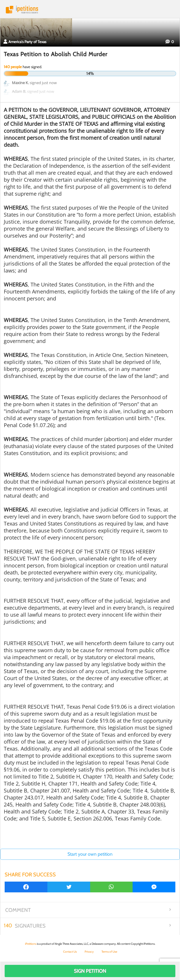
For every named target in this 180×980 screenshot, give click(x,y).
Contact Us (70, 952)
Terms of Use (109, 952)
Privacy (89, 952)
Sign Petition (90, 971)
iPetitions (90, 10)
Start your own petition (90, 854)
